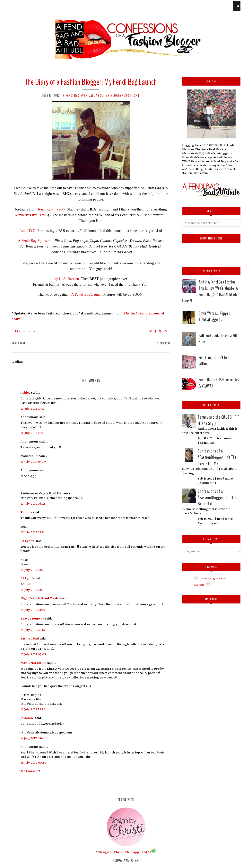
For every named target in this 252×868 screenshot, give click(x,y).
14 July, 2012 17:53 (33, 433)
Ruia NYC (27, 231)
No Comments (208, 523)
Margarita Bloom (34, 663)
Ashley (26, 393)
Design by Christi (111, 852)
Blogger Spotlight (125, 96)
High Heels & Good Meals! (40, 598)
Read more (224, 438)
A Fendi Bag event (76, 96)
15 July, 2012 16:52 (33, 504)
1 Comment (206, 443)
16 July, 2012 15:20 (33, 709)
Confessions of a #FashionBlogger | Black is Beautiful (217, 498)
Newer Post (18, 343)
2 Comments (207, 483)
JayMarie (27, 718)
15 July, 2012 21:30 (33, 590)
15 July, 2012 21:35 (33, 610)
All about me (100, 96)
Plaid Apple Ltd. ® (138, 852)
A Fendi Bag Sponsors (35, 241)
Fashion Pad (30, 639)
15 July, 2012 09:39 (33, 462)
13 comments (25, 331)
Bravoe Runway (32, 619)
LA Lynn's (28, 541)
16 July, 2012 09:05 (33, 654)
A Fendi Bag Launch (87, 294)
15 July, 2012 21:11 (33, 532)
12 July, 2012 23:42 (33, 409)
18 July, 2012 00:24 (33, 763)
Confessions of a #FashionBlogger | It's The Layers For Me (217, 457)
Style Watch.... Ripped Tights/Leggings (215, 316)
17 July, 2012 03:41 (33, 738)
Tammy (26, 512)
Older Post (164, 343)
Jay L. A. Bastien (66, 279)
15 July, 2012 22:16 (33, 630)
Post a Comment (29, 771)
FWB (44, 215)
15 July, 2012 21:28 (33, 570)
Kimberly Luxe (27, 215)
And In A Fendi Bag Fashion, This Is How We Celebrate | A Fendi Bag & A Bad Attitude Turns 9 (210, 291)
